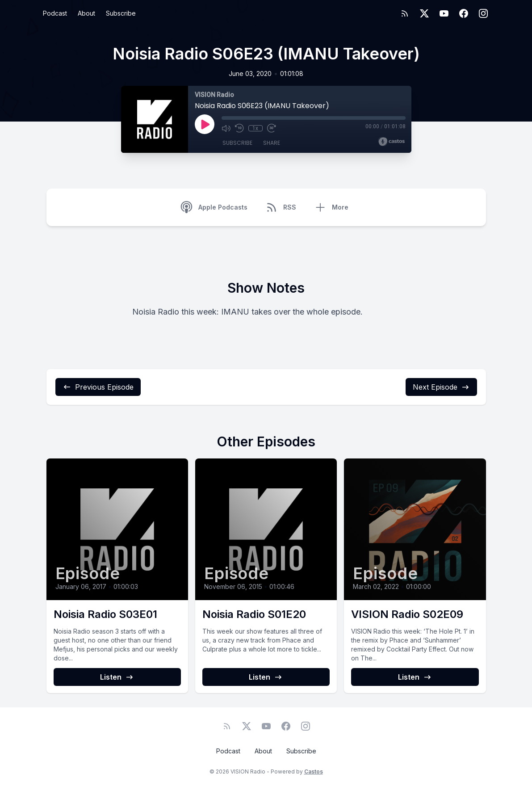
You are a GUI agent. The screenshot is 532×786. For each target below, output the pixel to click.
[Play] (205, 124)
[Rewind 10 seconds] (239, 128)
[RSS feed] (405, 13)
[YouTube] (444, 13)
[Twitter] (424, 13)
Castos (314, 771)
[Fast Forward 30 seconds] (272, 128)
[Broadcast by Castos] (392, 142)
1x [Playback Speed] (255, 128)
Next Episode (441, 387)
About (86, 13)
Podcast (55, 13)
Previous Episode (98, 387)
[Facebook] (464, 13)
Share (272, 143)
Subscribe (121, 13)
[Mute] (226, 128)
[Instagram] (483, 13)
